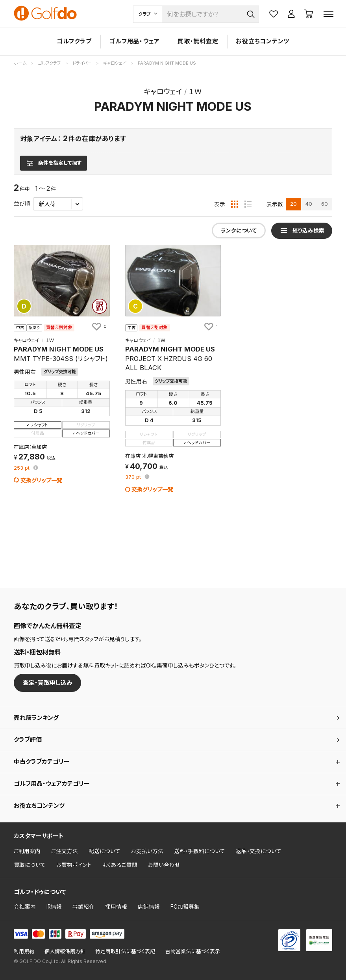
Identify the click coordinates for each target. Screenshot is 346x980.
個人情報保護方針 (65, 951)
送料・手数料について (200, 851)
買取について (30, 865)
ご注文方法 (65, 851)
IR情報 (54, 907)
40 (309, 204)
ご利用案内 (27, 851)
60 (325, 204)
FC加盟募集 (185, 907)
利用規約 (24, 951)
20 (293, 204)
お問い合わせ (164, 865)
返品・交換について (259, 851)
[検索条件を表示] (53, 163)
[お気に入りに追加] (99, 326)
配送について (105, 851)
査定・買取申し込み (48, 683)
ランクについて (239, 231)
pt (22, 468)
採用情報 (116, 907)
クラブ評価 (28, 739)
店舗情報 (149, 907)
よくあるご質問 (120, 865)
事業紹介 (83, 907)
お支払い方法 (147, 851)
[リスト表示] (248, 204)
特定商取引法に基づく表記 (125, 951)
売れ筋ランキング (36, 718)
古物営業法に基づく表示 (193, 951)
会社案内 (25, 907)
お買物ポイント (74, 865)
